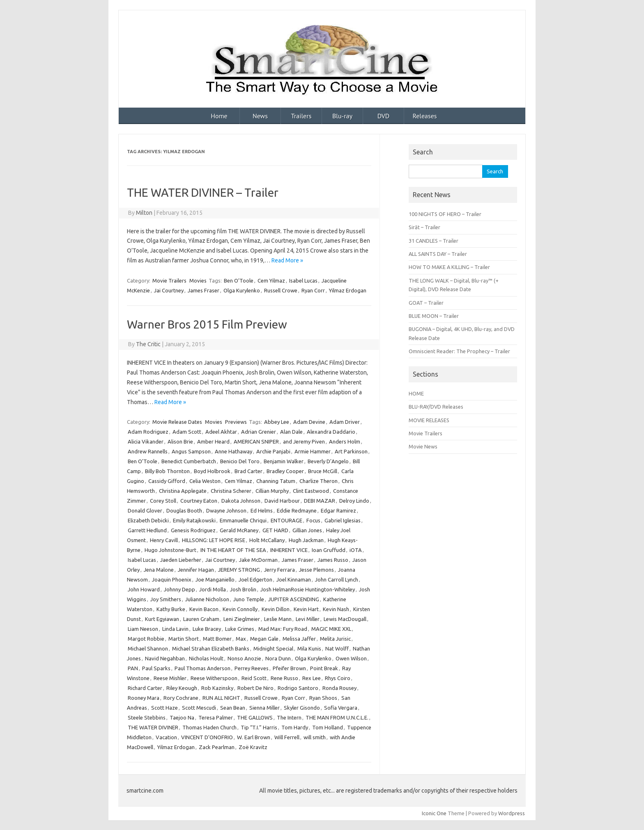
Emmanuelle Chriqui (243, 520)
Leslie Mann (278, 619)
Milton (144, 213)
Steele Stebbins (147, 717)
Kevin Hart (306, 609)
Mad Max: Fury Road (283, 629)
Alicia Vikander (146, 441)
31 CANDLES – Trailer (434, 241)
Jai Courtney (169, 290)
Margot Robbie (146, 639)
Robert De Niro (255, 688)
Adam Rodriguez (148, 432)
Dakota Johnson (241, 501)
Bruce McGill (323, 471)
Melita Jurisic (335, 639)
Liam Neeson (143, 629)
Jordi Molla (213, 589)
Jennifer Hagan (196, 570)
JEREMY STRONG (239, 570)
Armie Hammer (313, 451)
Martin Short (184, 639)
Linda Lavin (175, 629)
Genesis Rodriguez (193, 530)
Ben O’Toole (239, 280)
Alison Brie (180, 441)
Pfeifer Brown (289, 668)
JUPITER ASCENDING (294, 599)
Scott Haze (164, 708)
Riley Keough (182, 688)
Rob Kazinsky (217, 688)
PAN (133, 668)
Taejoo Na (182, 717)
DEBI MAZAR (320, 501)
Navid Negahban (165, 658)
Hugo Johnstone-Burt (170, 550)
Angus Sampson (191, 451)
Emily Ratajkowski (194, 520)
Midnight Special (273, 648)
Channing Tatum (276, 481)
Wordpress (512, 813)
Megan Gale (264, 639)
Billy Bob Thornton (167, 471)
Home (219, 116)
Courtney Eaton (199, 501)
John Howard (144, 589)
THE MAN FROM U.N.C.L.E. (337, 717)
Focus (313, 520)
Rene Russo (284, 678)
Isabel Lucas (303, 280)
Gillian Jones (307, 530)
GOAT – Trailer (426, 303)
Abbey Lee (277, 422)
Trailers (301, 116)
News (260, 116)
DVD (384, 116)
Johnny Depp (179, 589)
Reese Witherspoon (214, 678)
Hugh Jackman (306, 540)
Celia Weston (205, 481)
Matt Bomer (217, 639)
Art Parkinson (351, 451)
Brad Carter (248, 471)
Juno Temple (249, 599)
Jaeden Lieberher (181, 560)
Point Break (324, 668)
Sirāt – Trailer (424, 227)
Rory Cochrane (181, 698)
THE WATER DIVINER (153, 727)
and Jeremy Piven (304, 441)
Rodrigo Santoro (298, 688)
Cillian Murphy (272, 491)
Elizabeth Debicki (148, 520)
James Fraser (204, 290)
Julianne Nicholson (207, 599)
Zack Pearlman (217, 747)
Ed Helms (262, 510)
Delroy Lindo (354, 501)
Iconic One (434, 813)
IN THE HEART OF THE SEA (233, 550)
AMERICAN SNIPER (256, 441)
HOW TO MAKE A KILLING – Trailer (449, 267)
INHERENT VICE (289, 550)
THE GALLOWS (255, 717)
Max (241, 639)
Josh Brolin (243, 589)
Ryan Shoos (323, 698)
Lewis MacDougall (345, 619)
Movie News (423, 446)
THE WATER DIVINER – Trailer (203, 192)
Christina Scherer (231, 491)
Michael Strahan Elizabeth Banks (211, 648)
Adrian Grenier (259, 432)
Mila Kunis (309, 648)
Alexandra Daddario (331, 432)
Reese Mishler (170, 678)
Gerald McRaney (239, 530)
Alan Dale (291, 432)
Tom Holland (328, 727)
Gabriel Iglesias (343, 520)
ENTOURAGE (286, 520)
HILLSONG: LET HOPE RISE (214, 540)
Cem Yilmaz (271, 280)
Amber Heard (213, 441)
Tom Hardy (295, 727)
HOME (416, 393)
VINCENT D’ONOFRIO (207, 737)
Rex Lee (312, 678)
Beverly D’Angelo (328, 461)
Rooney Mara (144, 698)
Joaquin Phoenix (172, 579)
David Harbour (282, 501)
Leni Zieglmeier (242, 619)
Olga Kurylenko (242, 290)
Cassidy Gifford (167, 481)
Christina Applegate (183, 491)
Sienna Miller (264, 708)
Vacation (166, 737)
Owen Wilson (351, 658)
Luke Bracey (207, 629)
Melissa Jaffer (299, 639)
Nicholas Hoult (206, 658)
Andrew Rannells (148, 451)
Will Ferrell (287, 737)
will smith (315, 737)
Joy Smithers (166, 599)
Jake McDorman (258, 560)
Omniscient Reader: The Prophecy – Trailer (459, 351)
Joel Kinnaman (294, 579)
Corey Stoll (163, 501)
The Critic (148, 344)
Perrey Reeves (252, 668)
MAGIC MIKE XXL (331, 629)
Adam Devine (309, 422)
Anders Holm (345, 441)
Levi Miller (308, 619)
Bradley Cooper (285, 471)
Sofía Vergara (341, 708)
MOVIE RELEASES (429, 420)
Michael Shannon (148, 648)
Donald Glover (145, 510)
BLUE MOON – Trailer (434, 316)
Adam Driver (345, 422)
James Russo (333, 560)
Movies (198, 280)
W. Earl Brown (254, 737)
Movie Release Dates (177, 422)
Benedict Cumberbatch (189, 461)
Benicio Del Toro (240, 461)
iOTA (356, 550)
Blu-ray (342, 116)
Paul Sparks (156, 668)
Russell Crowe (281, 290)
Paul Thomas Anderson (202, 668)
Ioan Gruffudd (329, 550)
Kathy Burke (171, 609)
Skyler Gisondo (302, 708)
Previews (236, 422)
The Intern (289, 717)
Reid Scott (254, 678)
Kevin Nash (336, 609)
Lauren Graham (201, 619)
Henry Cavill (164, 540)
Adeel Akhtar (221, 432)
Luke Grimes (240, 629)
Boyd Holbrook (212, 471)
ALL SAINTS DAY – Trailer (438, 254)
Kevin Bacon (204, 609)
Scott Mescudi (199, 708)
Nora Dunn (278, 658)
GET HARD (275, 530)
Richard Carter (145, 688)
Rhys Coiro (338, 678)
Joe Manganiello (215, 579)
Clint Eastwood (311, 491)
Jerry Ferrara (279, 570)
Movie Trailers (169, 280)
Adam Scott (187, 432)
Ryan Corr (313, 290)
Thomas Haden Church (209, 727)
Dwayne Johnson (226, 510)
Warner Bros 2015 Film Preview (207, 324)
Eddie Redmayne (297, 510)
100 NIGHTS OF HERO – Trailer (445, 214)
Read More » (287, 260)
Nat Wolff (337, 648)
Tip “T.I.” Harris (259, 727)
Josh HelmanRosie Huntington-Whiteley (308, 589)
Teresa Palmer (216, 717)
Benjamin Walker (284, 461)
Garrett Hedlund (147, 530)
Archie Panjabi (273, 451)
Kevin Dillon (276, 609)
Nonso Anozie (244, 658)
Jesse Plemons (316, 570)
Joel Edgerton (255, 579)
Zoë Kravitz (253, 747)
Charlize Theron (319, 481)
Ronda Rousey (339, 688)
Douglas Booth (184, 510)
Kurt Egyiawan (162, 619)
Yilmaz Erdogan (348, 290)
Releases (424, 116)
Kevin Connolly (240, 609)
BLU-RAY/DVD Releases (436, 407)
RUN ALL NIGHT (221, 698)
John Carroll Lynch (337, 579)
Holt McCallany (267, 540)
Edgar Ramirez (338, 510)
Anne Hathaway (233, 451)
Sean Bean (233, 708)
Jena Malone (159, 570)
